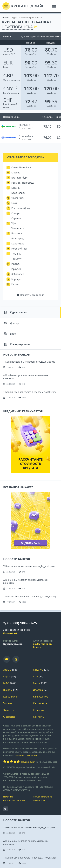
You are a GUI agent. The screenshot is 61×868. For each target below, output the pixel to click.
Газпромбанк (31, 54)
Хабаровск (18, 274)
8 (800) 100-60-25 (22, 623)
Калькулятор (41, 697)
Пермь (15, 284)
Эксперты (9, 710)
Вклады (8, 690)
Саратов (16, 218)
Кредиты (38, 670)
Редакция (39, 710)
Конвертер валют (17, 344)
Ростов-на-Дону (21, 208)
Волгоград (17, 238)
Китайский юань (11, 91)
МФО (6, 683)
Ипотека (38, 690)
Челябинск (18, 198)
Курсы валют (15, 312)
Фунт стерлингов (11, 78)
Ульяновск (18, 228)
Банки (37, 683)
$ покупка (47, 117)
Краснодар (18, 243)
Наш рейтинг (28, 762)
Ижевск (16, 264)
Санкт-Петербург (21, 167)
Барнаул (16, 279)
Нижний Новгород (23, 183)
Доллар (11, 323)
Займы (7, 670)
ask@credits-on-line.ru (43, 645)
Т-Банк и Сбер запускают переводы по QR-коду (30, 392)
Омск (14, 203)
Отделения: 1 (26, 128)
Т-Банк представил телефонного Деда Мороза (29, 362)
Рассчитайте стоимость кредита (30, 464)
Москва (16, 172)
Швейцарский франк (10, 103)
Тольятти (17, 259)
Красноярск (18, 193)
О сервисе (9, 717)
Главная (6, 18)
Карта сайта (40, 703)
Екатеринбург (20, 178)
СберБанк (51, 54)
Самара (16, 213)
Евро (8, 65)
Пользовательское (45, 798)
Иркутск (16, 269)
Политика (16, 798)
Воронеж (17, 233)
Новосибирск (19, 249)
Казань (16, 188)
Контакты (39, 717)
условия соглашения (27, 755)
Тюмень (16, 254)
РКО (35, 676)
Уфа (14, 223)
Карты (7, 676)
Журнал (8, 703)
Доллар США (9, 52)
